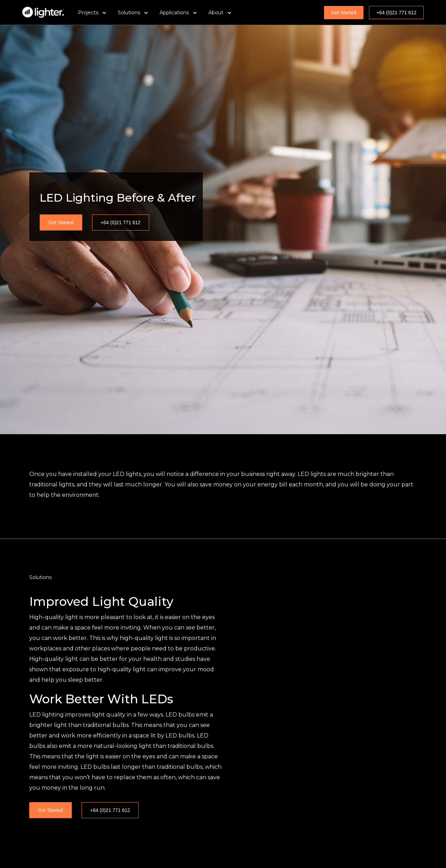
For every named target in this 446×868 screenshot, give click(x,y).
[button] (92, 13)
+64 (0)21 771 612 (396, 13)
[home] (43, 12)
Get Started (344, 13)
